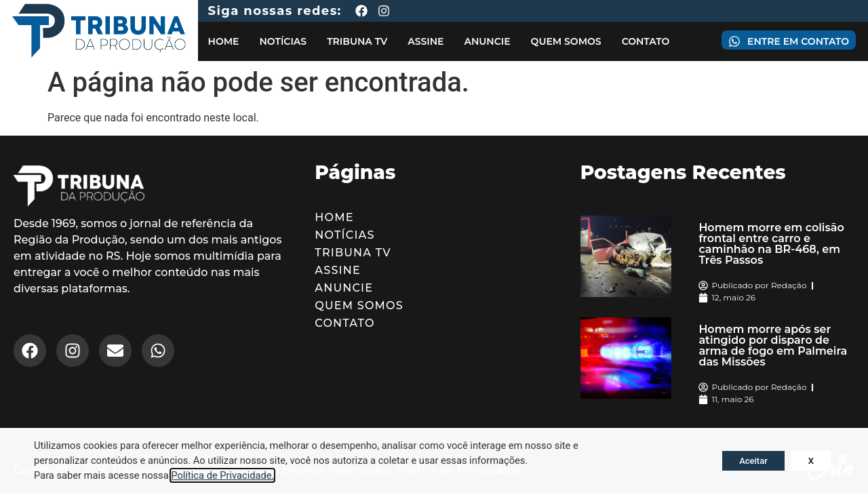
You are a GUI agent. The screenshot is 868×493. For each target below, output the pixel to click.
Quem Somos (566, 41)
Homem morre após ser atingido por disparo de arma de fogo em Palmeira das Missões (773, 346)
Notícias (283, 41)
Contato (646, 41)
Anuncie (487, 41)
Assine (426, 41)
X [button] (811, 461)
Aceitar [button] (753, 461)
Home (224, 41)
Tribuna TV (357, 41)
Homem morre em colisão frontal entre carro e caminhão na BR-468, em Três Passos (771, 244)
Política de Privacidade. (222, 475)
